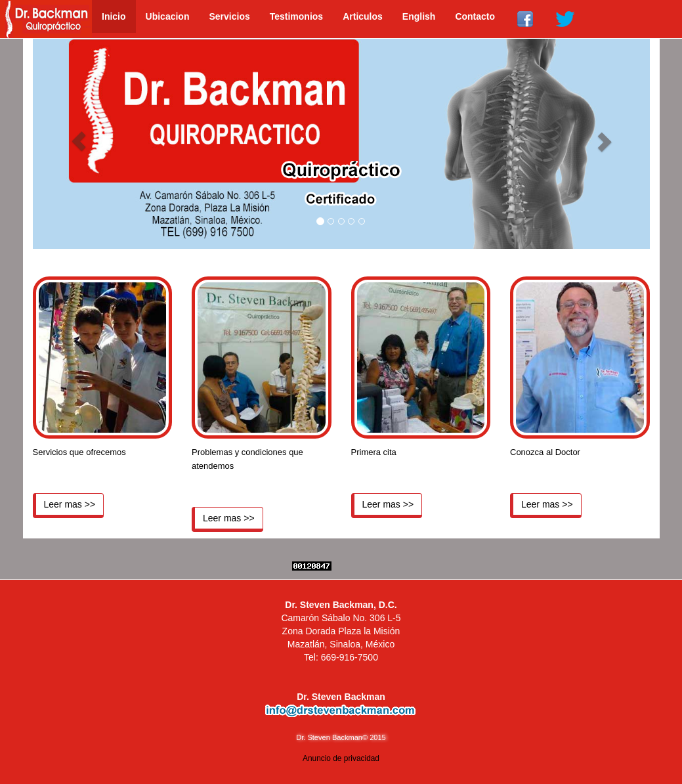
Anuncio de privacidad (341, 758)
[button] (79, 141)
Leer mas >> (70, 504)
